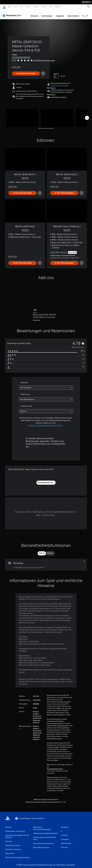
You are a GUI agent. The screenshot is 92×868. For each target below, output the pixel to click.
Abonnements (73, 14)
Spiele (9, 7)
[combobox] (46, 385)
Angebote (60, 14)
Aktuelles (34, 14)
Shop (50, 7)
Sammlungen (47, 14)
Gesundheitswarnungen (55, 767)
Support (58, 7)
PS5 (16, 7)
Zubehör (36, 7)
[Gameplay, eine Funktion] (46, 562)
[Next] (87, 116)
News (44, 7)
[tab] (42, 551)
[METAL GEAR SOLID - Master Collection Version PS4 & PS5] (22, 115)
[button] (60, 83)
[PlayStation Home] (4, 7)
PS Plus (28, 7)
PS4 (21, 7)
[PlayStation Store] (12, 13)
